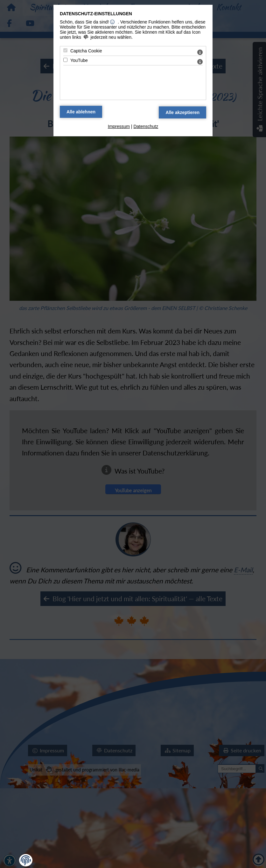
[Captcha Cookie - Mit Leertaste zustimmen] (65, 50)
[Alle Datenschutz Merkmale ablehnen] (81, 112)
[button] (26, 860)
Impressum (119, 126)
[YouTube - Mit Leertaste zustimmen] (65, 60)
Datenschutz (146, 126)
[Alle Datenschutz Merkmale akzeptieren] (182, 112)
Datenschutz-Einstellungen (96, 14)
